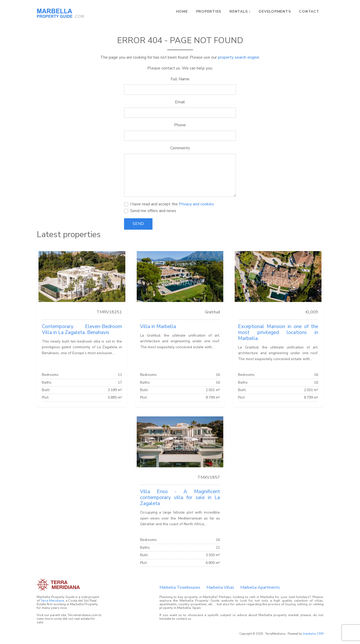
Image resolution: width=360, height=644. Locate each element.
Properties (209, 11)
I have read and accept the (172, 204)
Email (180, 102)
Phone (180, 125)
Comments (180, 148)
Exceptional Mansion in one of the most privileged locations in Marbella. (278, 332)
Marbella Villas (220, 587)
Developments (275, 11)
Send (138, 224)
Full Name (180, 79)
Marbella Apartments (260, 587)
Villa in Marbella (158, 327)
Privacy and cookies (196, 204)
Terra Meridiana (52, 601)
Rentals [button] (239, 11)
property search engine (239, 57)
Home (182, 11)
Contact (309, 11)
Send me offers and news (153, 211)
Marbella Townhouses (180, 587)
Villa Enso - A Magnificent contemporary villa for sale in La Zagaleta (180, 498)
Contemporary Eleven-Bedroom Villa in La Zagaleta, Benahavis (82, 329)
